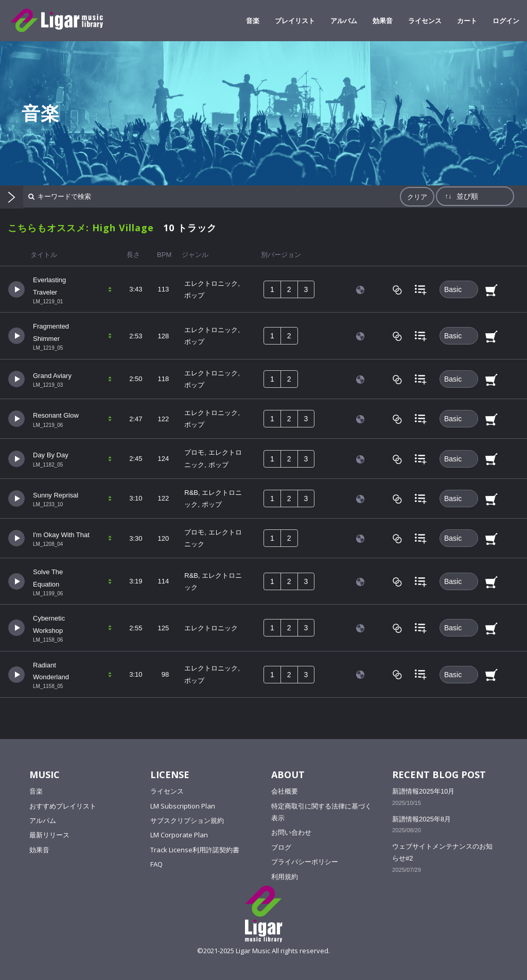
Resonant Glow (56, 415)
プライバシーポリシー (305, 862)
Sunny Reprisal (56, 495)
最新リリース (49, 835)
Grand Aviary (52, 376)
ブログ (281, 847)
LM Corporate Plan (179, 835)
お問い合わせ (291, 832)
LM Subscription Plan (183, 806)
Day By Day (51, 455)
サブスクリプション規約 (187, 820)
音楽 (36, 791)
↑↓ (448, 196)
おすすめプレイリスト (63, 806)
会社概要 (285, 791)
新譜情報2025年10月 (423, 791)
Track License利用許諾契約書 (195, 850)
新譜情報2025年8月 (421, 819)
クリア (417, 197)
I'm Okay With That (61, 535)
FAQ (156, 864)
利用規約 (285, 876)
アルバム (43, 820)
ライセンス (167, 791)
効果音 (39, 850)
